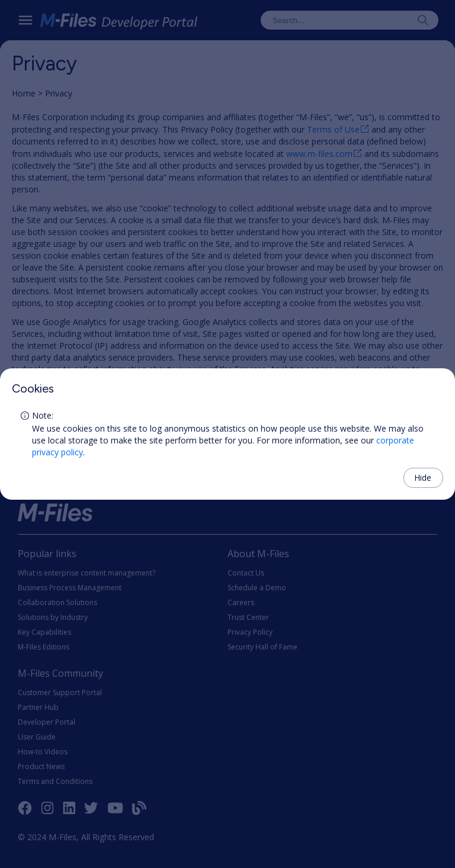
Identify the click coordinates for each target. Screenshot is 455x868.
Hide (423, 478)
